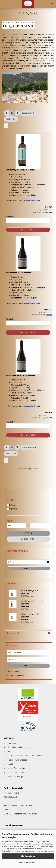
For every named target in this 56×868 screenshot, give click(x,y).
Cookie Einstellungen (15, 777)
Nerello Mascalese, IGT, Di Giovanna (21, 375)
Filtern (28, 533)
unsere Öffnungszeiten (16, 768)
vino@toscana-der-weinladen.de (24, 814)
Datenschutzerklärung (45, 851)
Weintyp (11, 500)
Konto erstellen (13, 672)
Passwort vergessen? (15, 675)
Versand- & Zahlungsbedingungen (21, 760)
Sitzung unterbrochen (15, 772)
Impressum (11, 743)
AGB (8, 752)
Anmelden (28, 568)
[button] (7, 113)
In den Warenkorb (28, 230)
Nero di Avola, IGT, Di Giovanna (18, 273)
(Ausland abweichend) (32, 201)
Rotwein (11, 505)
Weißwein (12, 509)
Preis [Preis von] (10, 521)
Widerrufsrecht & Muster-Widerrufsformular (25, 756)
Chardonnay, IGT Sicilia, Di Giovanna (21, 170)
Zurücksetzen (28, 539)
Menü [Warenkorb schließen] (4, 4)
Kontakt (10, 764)
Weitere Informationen (28, 863)
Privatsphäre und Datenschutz (19, 747)
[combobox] (29, 113)
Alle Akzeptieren (28, 856)
